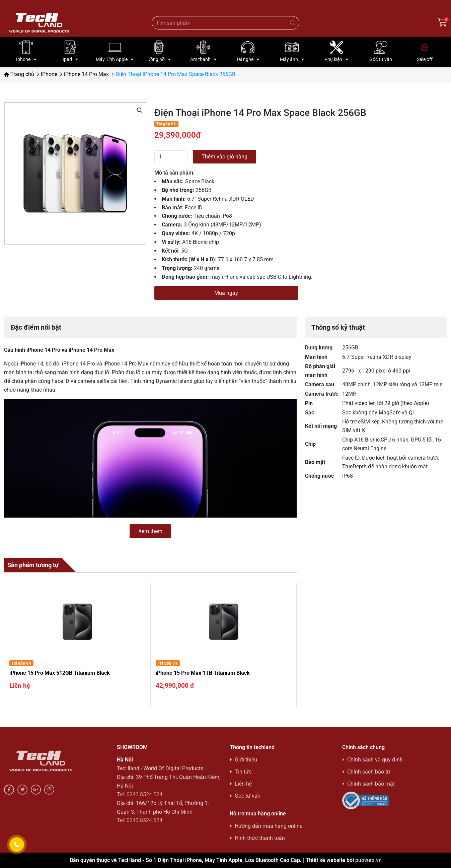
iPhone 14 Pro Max (86, 74)
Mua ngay (226, 293)
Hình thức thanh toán (260, 838)
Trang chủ (19, 74)
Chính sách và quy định (375, 760)
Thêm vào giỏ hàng (224, 157)
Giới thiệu (246, 760)
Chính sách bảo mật (371, 784)
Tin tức (243, 772)
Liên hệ (243, 784)
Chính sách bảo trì (369, 772)
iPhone (49, 74)
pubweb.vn (368, 860)
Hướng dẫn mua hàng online (269, 826)
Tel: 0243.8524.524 (140, 794)
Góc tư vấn (248, 796)
